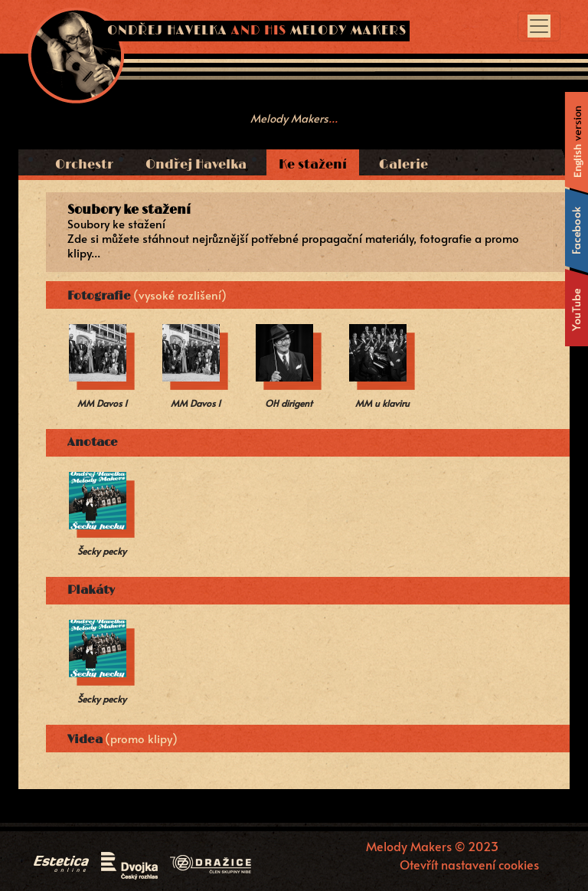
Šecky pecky (102, 551)
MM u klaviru (382, 403)
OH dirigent (289, 403)
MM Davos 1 (102, 403)
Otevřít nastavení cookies (469, 864)
